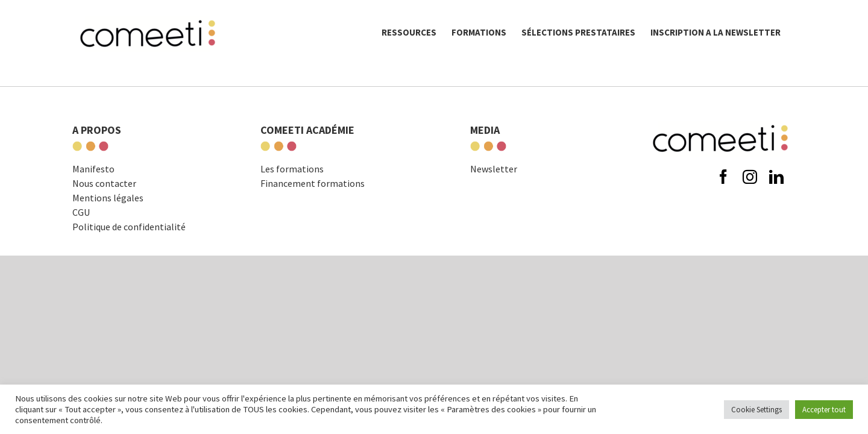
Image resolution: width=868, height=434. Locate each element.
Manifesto (93, 169)
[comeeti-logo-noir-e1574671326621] (720, 122)
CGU (81, 212)
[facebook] (723, 177)
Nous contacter (104, 183)
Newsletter (494, 169)
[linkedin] (776, 177)
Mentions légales (108, 198)
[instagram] (750, 177)
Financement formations (313, 183)
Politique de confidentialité (129, 227)
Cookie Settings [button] (756, 410)
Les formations (292, 169)
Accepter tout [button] (824, 410)
